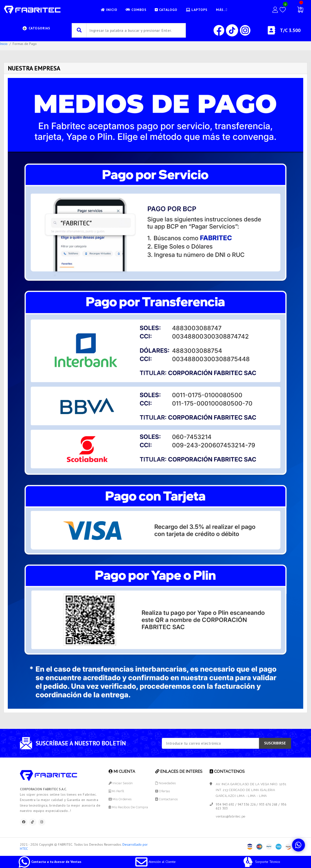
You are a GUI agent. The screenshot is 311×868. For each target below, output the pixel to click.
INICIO (108, 10)
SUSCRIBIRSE (275, 743)
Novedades (166, 783)
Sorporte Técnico (261, 862)
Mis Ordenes (120, 799)
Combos (135, 10)
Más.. (223, 10)
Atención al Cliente (155, 862)
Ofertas (163, 791)
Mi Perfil (116, 791)
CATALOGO (166, 10)
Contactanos (167, 799)
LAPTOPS (196, 10)
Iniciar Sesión (121, 783)
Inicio (4, 44)
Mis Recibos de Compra (128, 807)
